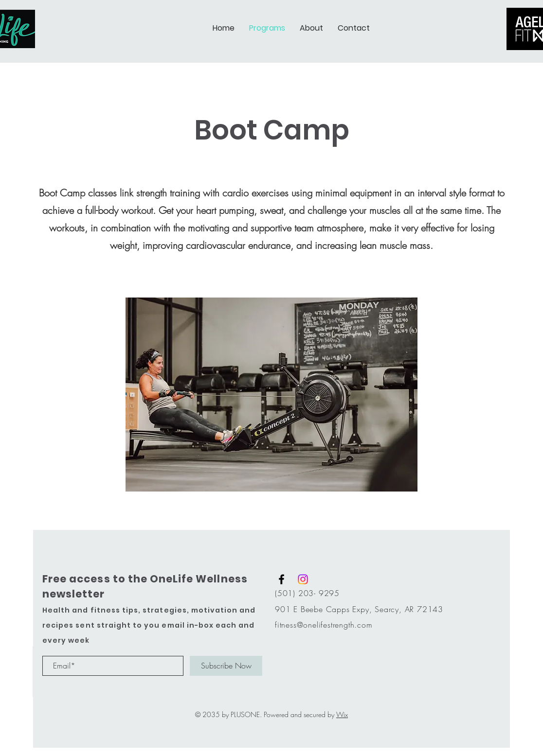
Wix (342, 714)
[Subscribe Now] (226, 666)
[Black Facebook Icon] (281, 579)
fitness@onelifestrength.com (324, 625)
